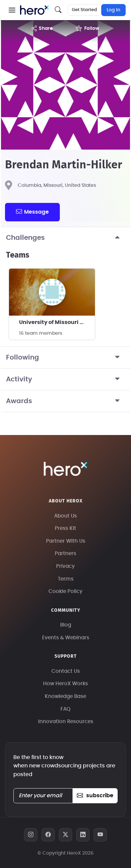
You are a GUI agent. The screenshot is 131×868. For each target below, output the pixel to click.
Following (65, 358)
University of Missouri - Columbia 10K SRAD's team (57, 322)
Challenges (65, 238)
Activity (65, 379)
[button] (12, 10)
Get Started (84, 10)
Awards (65, 401)
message (32, 212)
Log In (113, 10)
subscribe (95, 796)
